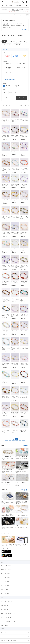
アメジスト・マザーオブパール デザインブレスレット (24, 153)
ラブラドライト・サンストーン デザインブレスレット (6, 169)
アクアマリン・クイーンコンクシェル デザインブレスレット (6, 348)
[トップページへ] (15, 4)
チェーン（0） (22, 41)
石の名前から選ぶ (6, 578)
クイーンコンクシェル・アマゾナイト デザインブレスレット (6, 250)
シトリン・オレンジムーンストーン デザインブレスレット (6, 217)
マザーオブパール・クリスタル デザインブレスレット (15, 250)
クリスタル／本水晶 (9, 79)
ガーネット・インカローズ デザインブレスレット (15, 397)
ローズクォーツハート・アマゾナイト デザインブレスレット (24, 299)
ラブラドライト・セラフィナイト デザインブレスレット (24, 217)
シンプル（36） (21, 64)
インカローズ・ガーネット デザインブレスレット (24, 414)
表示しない (20, 86)
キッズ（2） (24, 56)
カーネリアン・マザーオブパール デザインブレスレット (24, 283)
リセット (8, 98)
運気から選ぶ (5, 590)
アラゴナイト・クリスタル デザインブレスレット (15, 381)
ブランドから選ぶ (6, 574)
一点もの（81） (9, 64)
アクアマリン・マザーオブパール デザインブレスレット (15, 234)
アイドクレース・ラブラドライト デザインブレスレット (24, 266)
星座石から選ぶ (5, 594)
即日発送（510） (21, 67)
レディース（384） (7, 56)
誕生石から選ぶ (5, 586)
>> (24, 439)
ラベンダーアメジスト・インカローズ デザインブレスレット (6, 153)
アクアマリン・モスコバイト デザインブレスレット (15, 217)
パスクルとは (5, 632)
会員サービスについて (7, 617)
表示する (7, 86)
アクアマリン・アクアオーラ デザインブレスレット (15, 169)
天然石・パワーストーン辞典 (9, 640)
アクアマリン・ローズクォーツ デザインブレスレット (15, 348)
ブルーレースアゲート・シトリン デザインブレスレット (15, 365)
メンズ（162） (16, 56)
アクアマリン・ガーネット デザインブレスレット (15, 137)
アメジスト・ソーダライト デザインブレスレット (6, 266)
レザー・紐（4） (7, 45)
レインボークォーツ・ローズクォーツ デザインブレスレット (6, 365)
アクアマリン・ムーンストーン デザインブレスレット (15, 332)
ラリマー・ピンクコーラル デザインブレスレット (24, 169)
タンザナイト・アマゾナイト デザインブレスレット (24, 120)
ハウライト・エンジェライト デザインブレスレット (24, 137)
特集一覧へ (26, 446)
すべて (4, 41)
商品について (5, 605)
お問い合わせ (5, 625)
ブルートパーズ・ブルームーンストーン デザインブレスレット (6, 120)
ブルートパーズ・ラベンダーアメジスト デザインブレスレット (24, 365)
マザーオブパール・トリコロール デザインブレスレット (15, 283)
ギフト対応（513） (9, 68)
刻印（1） (9, 72)
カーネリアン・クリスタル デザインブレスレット (15, 299)
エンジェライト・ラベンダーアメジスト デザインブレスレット (6, 234)
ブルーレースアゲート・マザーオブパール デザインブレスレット (15, 266)
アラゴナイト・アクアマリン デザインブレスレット (24, 348)
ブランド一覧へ (25, 490)
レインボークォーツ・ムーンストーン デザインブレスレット (24, 234)
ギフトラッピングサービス (8, 621)
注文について (5, 609)
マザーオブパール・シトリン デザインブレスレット (24, 250)
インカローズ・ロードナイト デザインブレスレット (15, 430)
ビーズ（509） (12, 41)
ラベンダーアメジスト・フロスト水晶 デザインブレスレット (15, 316)
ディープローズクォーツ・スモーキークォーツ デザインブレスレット (6, 201)
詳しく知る (24, 29)
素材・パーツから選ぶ (7, 570)
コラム (3, 636)
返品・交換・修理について (8, 613)
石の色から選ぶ (5, 582)
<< (6, 439)
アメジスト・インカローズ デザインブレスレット (24, 316)
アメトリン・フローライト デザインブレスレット (6, 332)
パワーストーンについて (7, 601)
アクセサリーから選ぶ (7, 566)
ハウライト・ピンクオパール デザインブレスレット (15, 414)
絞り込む (15, 50)
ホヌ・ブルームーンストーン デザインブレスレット (6, 137)
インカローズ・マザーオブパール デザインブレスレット (6, 430)
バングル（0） (17, 45)
